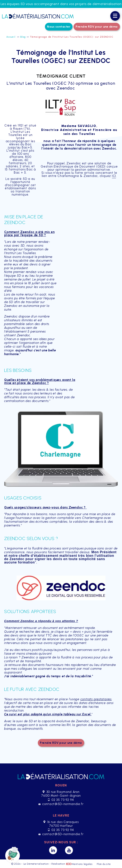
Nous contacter (59, 27)
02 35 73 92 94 (61, 800)
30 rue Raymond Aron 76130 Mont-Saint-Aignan (61, 794)
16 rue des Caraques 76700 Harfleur (61, 824)
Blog (23, 37)
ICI (114, 176)
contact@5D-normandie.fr (61, 804)
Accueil (11, 37)
